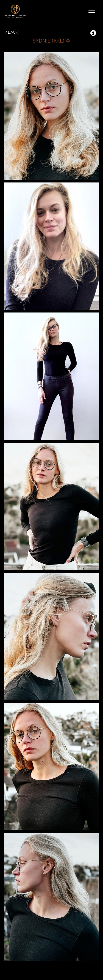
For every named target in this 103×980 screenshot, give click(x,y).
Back (12, 32)
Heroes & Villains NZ (16, 11)
